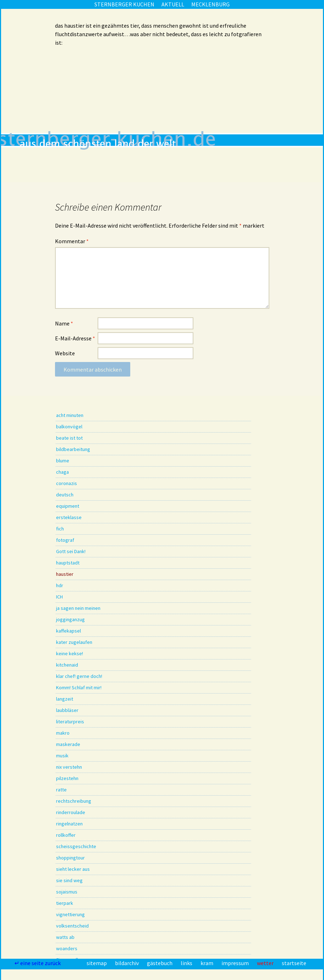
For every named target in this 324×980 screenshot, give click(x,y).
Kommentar (72, 241)
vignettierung (70, 914)
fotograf (65, 540)
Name (64, 323)
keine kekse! (70, 653)
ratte (61, 790)
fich (60, 529)
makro (63, 733)
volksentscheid (72, 926)
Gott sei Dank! (71, 551)
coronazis (67, 483)
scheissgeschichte (76, 846)
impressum (236, 963)
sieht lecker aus (73, 869)
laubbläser (67, 710)
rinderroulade (71, 812)
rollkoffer (66, 835)
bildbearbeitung (73, 449)
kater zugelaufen (74, 642)
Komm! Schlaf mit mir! (79, 687)
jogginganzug (70, 619)
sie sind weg (69, 880)
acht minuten (70, 415)
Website (65, 353)
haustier (65, 574)
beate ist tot (69, 438)
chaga (62, 472)
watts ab (65, 937)
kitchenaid (67, 665)
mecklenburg (210, 4)
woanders (67, 948)
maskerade (68, 744)
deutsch (65, 495)
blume (63, 461)
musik (62, 756)
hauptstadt (68, 563)
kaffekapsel (68, 631)
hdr (60, 585)
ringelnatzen (69, 824)
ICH (59, 597)
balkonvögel (69, 427)
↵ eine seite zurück (38, 963)
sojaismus (67, 892)
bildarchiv (127, 963)
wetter (266, 963)
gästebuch (160, 963)
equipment (68, 506)
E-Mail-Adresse (75, 338)
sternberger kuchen (124, 4)
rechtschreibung (74, 801)
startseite (294, 963)
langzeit (65, 699)
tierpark (65, 903)
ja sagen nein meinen (78, 608)
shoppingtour (70, 858)
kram (207, 963)
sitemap (97, 963)
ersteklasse (69, 517)
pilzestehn (67, 778)
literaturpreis (70, 722)
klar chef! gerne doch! (79, 676)
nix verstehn (69, 767)
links (187, 963)
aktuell (173, 4)
